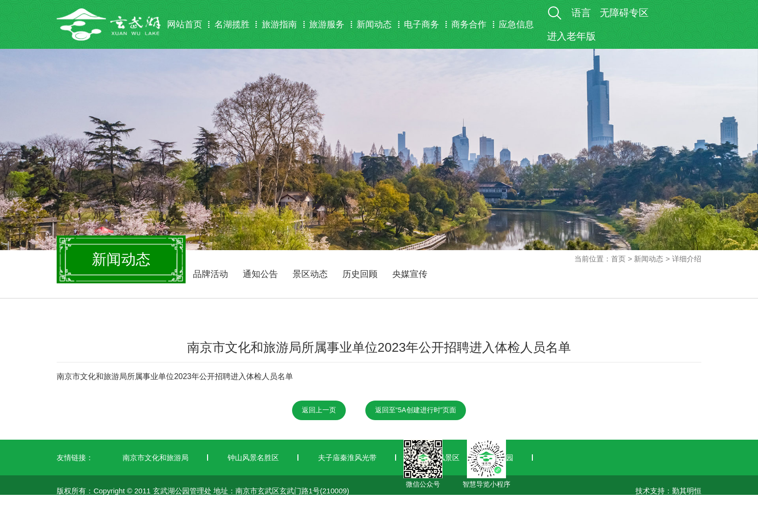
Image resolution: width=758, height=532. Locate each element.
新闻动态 (374, 24)
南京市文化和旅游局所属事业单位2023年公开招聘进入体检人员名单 (175, 376)
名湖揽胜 (232, 24)
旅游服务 (327, 24)
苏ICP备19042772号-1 (93, 526)
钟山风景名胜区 (253, 458)
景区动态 (310, 274)
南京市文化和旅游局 (156, 458)
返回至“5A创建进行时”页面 (416, 410)
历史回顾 (360, 274)
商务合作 (469, 24)
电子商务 (421, 24)
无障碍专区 (624, 13)
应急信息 (516, 24)
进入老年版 (571, 36)
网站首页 (185, 24)
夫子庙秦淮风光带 (347, 458)
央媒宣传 (410, 274)
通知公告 (260, 274)
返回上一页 (319, 410)
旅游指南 (279, 24)
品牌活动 (211, 274)
